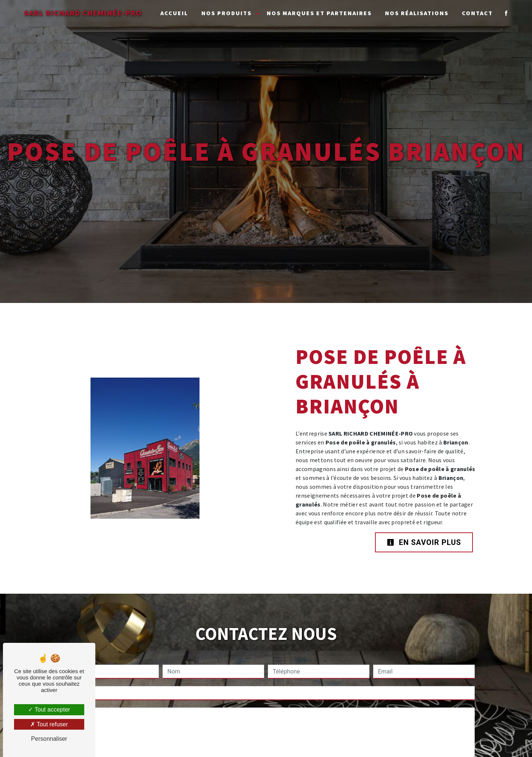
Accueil (174, 13)
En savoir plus (424, 542)
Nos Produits (226, 13)
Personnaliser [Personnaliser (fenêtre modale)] (49, 739)
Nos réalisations (417, 13)
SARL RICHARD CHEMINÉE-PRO (83, 13)
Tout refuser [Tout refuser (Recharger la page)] (49, 724)
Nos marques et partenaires (319, 13)
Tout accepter (49, 710)
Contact (477, 13)
